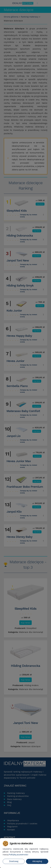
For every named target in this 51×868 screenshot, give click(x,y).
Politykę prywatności (18, 855)
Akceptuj (37, 861)
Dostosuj (14, 861)
